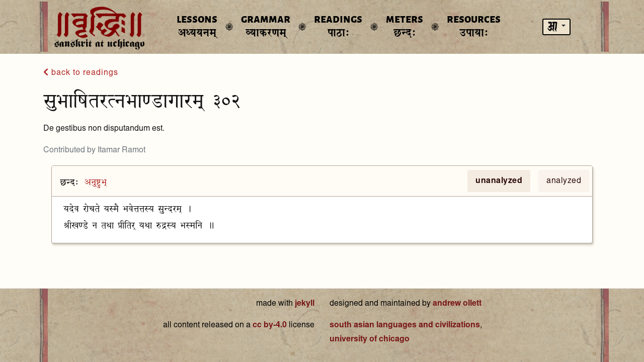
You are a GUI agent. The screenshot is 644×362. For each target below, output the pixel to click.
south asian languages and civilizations (405, 325)
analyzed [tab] (564, 181)
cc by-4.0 (270, 325)
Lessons (197, 27)
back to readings (81, 72)
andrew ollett (457, 304)
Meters (405, 27)
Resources (474, 27)
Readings (338, 27)
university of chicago (370, 339)
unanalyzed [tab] (499, 181)
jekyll (305, 304)
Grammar (266, 27)
